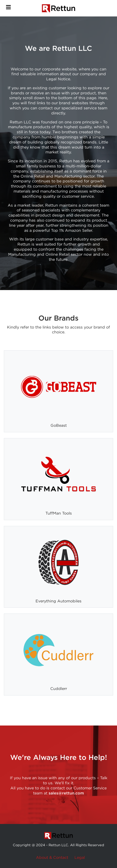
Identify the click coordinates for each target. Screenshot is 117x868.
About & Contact (52, 858)
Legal (80, 858)
